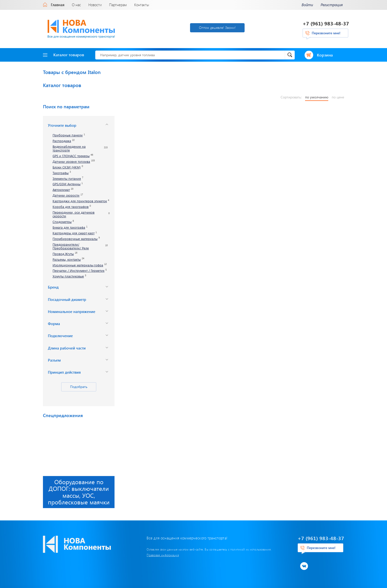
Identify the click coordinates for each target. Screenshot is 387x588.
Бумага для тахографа (69, 228)
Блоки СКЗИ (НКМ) (67, 167)
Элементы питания (67, 179)
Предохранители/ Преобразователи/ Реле (71, 246)
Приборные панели (68, 135)
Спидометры (62, 222)
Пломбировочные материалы (75, 239)
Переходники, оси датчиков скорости (74, 214)
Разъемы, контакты (67, 260)
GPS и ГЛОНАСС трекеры (71, 156)
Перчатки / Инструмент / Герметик (78, 271)
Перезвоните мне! (326, 33)
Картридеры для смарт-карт (74, 233)
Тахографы (61, 173)
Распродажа (62, 141)
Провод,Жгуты (63, 254)
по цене (338, 97)
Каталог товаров (64, 55)
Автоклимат (61, 190)
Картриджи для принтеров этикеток (80, 201)
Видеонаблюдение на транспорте (69, 148)
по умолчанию (317, 97)
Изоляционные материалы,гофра (78, 265)
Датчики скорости (66, 195)
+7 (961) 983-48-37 (326, 23)
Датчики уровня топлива (71, 162)
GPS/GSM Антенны (67, 184)
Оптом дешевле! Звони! (217, 28)
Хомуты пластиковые (68, 276)
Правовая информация (163, 555)
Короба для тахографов (71, 207)
